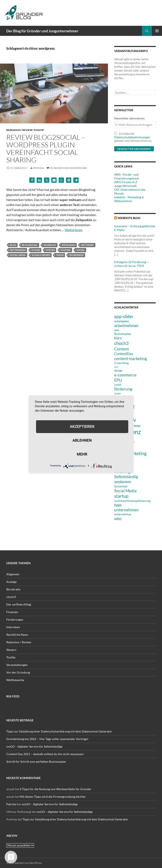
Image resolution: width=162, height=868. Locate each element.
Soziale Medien (41, 255)
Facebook (50, 245)
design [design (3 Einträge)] (118, 370)
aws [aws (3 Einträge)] (117, 330)
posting (66, 250)
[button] (32, 180)
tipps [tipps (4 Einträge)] (118, 505)
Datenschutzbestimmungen (132, 137)
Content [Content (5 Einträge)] (122, 349)
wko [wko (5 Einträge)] (118, 519)
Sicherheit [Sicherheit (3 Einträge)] (121, 486)
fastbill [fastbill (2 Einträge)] (118, 385)
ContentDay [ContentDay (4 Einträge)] (124, 354)
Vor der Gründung (18, 672)
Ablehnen (82, 440)
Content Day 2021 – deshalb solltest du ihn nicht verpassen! (45, 754)
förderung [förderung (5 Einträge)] (123, 389)
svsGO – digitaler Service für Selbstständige (34, 746)
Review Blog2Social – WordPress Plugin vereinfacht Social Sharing (46, 148)
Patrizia (38, 168)
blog (13, 245)
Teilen (60, 255)
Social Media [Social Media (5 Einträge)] (125, 491)
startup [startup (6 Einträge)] (121, 496)
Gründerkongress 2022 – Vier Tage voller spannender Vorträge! (47, 739)
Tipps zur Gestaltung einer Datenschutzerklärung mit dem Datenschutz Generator (59, 731)
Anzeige (11, 582)
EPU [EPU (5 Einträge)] (118, 380)
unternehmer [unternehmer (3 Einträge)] (123, 514)
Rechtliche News (17, 635)
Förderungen (15, 619)
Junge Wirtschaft (125, 186)
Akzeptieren (82, 426)
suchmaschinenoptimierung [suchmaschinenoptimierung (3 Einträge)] (132, 501)
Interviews (13, 627)
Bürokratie (13, 589)
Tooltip (39, 130)
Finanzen (12, 612)
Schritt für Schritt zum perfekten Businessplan (36, 762)
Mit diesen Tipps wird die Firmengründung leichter (53, 797)
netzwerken (18, 250)
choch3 (11, 597)
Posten (50, 250)
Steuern (11, 650)
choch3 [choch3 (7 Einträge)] (121, 343)
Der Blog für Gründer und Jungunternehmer (42, 31)
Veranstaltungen (17, 665)
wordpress (76, 255)
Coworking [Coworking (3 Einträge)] (121, 363)
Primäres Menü (157, 31)
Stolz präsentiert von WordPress (24, 863)
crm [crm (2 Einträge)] (116, 367)
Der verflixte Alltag (19, 604)
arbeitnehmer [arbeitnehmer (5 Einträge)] (126, 326)
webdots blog (129, 218)
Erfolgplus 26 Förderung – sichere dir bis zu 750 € (131, 264)
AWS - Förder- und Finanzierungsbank (126, 176)
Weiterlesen (74, 230)
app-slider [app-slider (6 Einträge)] (124, 316)
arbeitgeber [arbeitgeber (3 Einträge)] (122, 321)
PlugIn (36, 250)
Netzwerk (87, 245)
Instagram (69, 245)
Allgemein (13, 574)
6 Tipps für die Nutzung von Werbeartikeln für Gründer (56, 789)
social (81, 250)
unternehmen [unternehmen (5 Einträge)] (126, 510)
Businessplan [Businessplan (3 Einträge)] (123, 334)
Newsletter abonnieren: (130, 118)
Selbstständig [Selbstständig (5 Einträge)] (126, 477)
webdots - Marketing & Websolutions (129, 199)
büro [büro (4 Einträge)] (118, 338)
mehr (82, 454)
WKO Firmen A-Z (126, 182)
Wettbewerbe (15, 680)
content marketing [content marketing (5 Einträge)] (131, 358)
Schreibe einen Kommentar (68, 168)
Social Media (18, 255)
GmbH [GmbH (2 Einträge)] (117, 394)
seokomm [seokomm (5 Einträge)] (123, 482)
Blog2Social (30, 245)
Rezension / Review (19, 130)
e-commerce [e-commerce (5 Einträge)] (125, 375)
